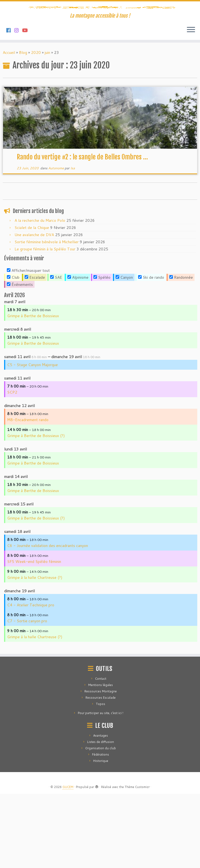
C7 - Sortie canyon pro (27, 695)
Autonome (56, 242)
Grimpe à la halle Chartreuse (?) (35, 652)
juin (47, 127)
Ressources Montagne (101, 765)
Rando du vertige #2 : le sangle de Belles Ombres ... (82, 231)
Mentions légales (101, 759)
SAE (56, 352)
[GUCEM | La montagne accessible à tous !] (100, 44)
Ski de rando (151, 352)
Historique (101, 835)
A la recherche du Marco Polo (40, 295)
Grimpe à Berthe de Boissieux (33, 390)
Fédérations (101, 829)
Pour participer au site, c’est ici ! (101, 787)
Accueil (9, 127)
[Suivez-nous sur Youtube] (27, 104)
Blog (23, 127)
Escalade (35, 352)
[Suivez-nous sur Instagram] (18, 104)
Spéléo (102, 352)
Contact (101, 753)
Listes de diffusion (101, 816)
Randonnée (181, 352)
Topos (101, 778)
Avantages (101, 810)
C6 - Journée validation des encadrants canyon (48, 620)
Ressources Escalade (101, 772)
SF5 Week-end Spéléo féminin (34, 636)
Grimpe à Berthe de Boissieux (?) (36, 510)
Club (13, 352)
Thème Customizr (137, 861)
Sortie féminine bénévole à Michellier (47, 316)
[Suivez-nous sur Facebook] (10, 104)
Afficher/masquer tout (28, 345)
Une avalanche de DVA (34, 309)
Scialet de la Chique (32, 302)
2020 (36, 127)
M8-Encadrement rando (28, 494)
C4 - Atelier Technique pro (31, 679)
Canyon (124, 352)
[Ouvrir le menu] (191, 104)
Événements (20, 359)
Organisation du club (101, 822)
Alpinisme (78, 352)
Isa (73, 242)
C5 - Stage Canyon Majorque (32, 439)
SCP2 (12, 466)
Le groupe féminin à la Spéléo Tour (45, 323)
